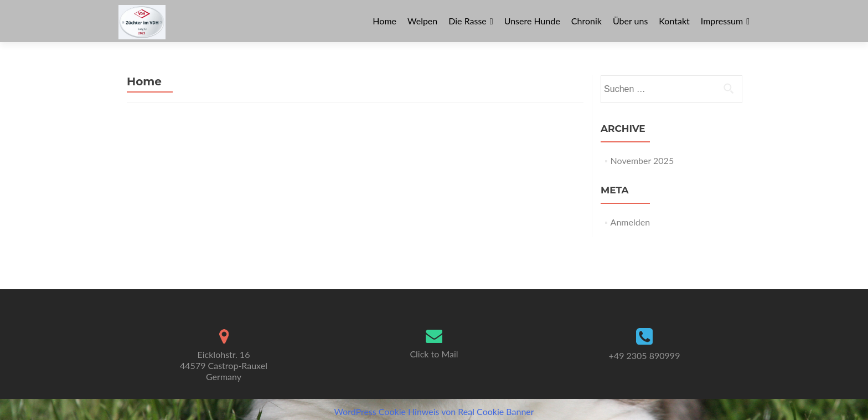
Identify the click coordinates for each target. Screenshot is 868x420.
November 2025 (642, 160)
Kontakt (674, 21)
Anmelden (630, 222)
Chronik (587, 21)
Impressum (722, 21)
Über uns (630, 21)
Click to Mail (434, 354)
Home (384, 21)
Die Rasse (467, 21)
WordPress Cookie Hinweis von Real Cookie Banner (434, 411)
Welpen (422, 21)
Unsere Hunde (532, 21)
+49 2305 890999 (645, 355)
